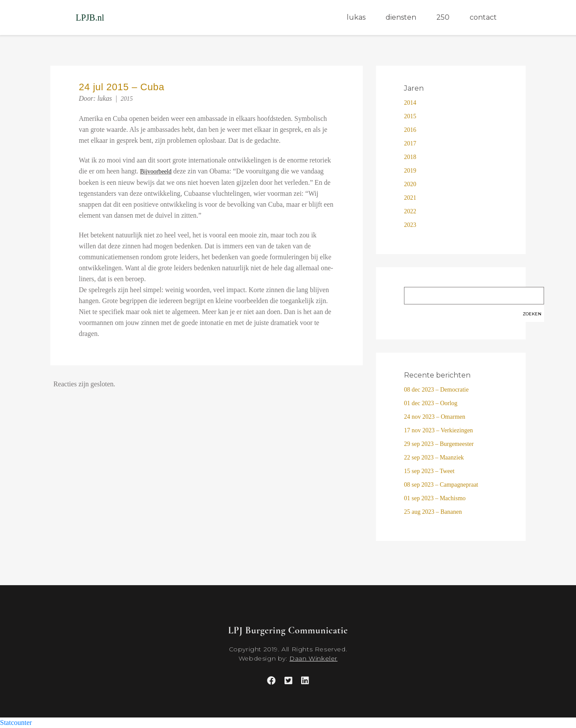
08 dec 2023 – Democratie (436, 390)
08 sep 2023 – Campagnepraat (441, 485)
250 (443, 17)
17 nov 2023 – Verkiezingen (439, 430)
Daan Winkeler (313, 658)
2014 (410, 103)
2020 (410, 184)
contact (483, 17)
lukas (356, 17)
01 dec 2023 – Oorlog (431, 403)
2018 (410, 157)
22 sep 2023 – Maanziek (434, 458)
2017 (410, 143)
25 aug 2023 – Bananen (433, 512)
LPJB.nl (90, 18)
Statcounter (16, 723)
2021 (410, 198)
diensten (401, 17)
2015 (127, 99)
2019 (410, 171)
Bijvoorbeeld (156, 171)
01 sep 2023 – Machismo (435, 498)
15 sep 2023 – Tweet (429, 471)
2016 (410, 130)
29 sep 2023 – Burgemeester (439, 444)
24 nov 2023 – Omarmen (435, 417)
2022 (410, 211)
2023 (410, 225)
